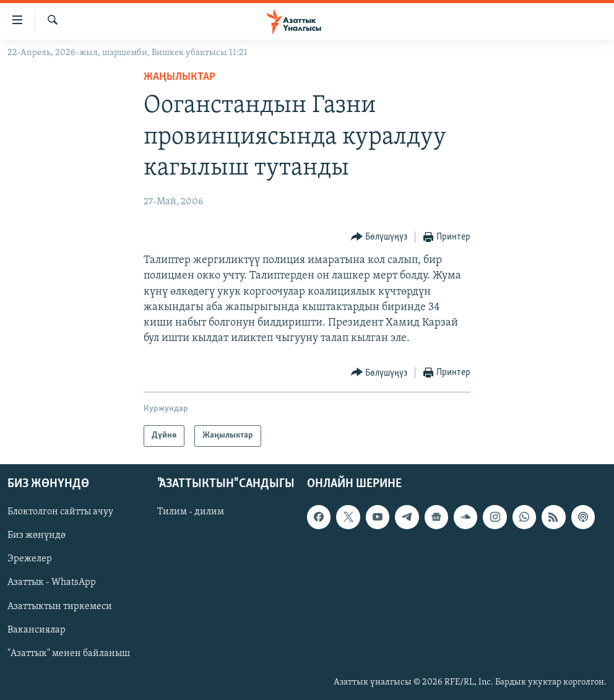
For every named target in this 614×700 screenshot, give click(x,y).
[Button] (379, 237)
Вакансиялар (37, 629)
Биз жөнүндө (37, 535)
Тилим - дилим (191, 512)
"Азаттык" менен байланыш (69, 653)
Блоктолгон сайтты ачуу (60, 512)
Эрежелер (30, 559)
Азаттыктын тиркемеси (60, 606)
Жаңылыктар (179, 77)
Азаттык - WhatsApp (52, 582)
